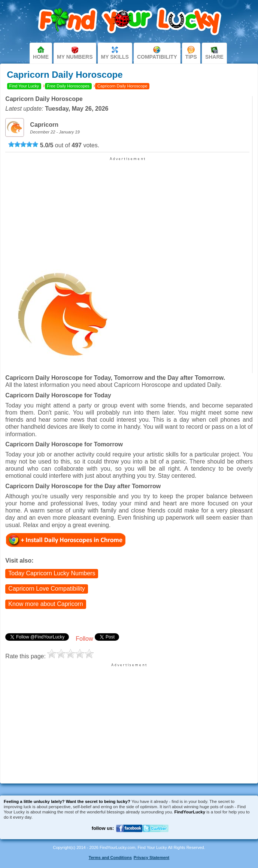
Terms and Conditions (110, 858)
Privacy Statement (151, 858)
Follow (84, 639)
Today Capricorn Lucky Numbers (52, 573)
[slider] (23, 144)
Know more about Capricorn (45, 604)
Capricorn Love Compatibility (47, 589)
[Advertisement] (127, 208)
